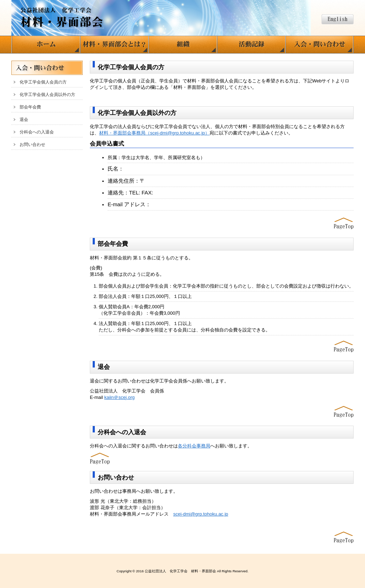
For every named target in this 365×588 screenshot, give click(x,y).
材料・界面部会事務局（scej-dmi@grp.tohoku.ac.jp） (154, 133)
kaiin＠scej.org (119, 397)
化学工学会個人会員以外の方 (47, 95)
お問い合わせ (32, 145)
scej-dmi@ (201, 514)
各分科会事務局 (194, 446)
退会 (24, 120)
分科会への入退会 (37, 132)
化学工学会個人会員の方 (43, 82)
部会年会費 (30, 107)
